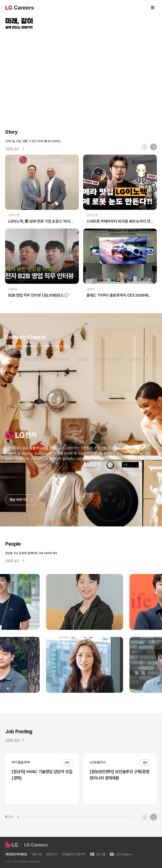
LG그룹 (98, 854)
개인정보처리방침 (16, 854)
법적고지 (52, 854)
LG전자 (11, 359)
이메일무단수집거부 (74, 854)
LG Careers (121, 854)
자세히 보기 (15, 149)
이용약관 (37, 854)
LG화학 (83, 359)
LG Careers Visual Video (81, 74)
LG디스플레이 (36, 359)
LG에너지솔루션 (109, 359)
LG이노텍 (62, 359)
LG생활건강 (139, 359)
